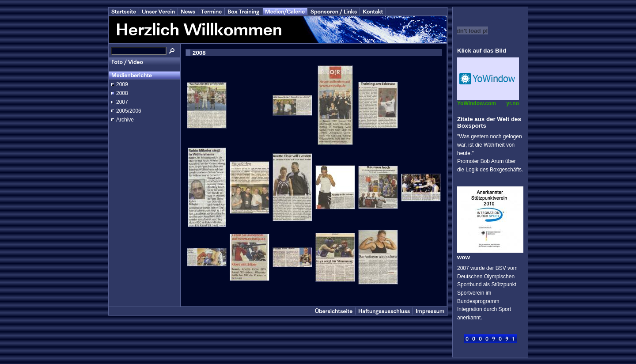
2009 (122, 84)
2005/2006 (129, 111)
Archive (125, 120)
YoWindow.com (477, 103)
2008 (122, 93)
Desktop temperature (488, 79)
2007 (122, 102)
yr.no (513, 103)
